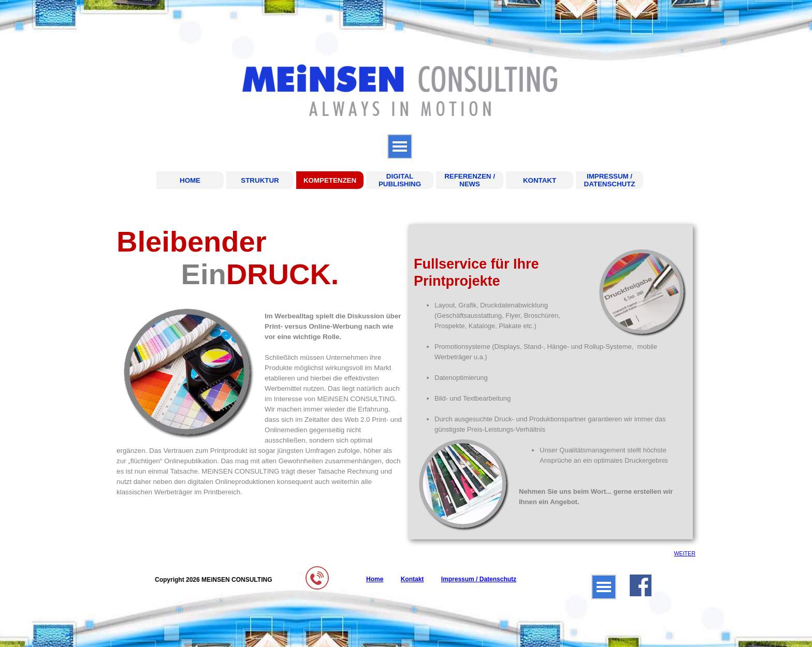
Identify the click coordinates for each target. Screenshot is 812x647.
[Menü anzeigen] (400, 146)
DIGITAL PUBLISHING (400, 180)
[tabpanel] (260, 361)
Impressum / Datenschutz (479, 579)
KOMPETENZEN (330, 180)
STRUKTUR (260, 180)
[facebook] (641, 585)
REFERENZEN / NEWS (470, 180)
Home (375, 579)
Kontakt (412, 579)
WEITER (684, 553)
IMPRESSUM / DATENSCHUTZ (610, 180)
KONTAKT (540, 180)
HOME (190, 180)
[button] (317, 570)
